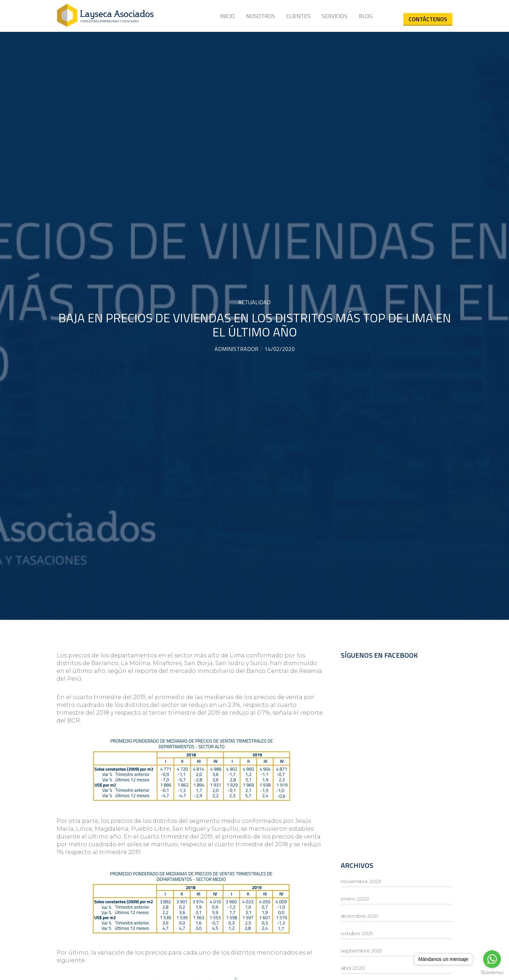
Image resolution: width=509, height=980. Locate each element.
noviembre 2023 (361, 881)
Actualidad (255, 302)
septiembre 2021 (361, 951)
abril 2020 (353, 968)
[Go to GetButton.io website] (492, 973)
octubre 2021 (357, 933)
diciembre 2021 (359, 916)
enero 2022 (355, 899)
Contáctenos (428, 19)
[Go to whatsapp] (492, 959)
